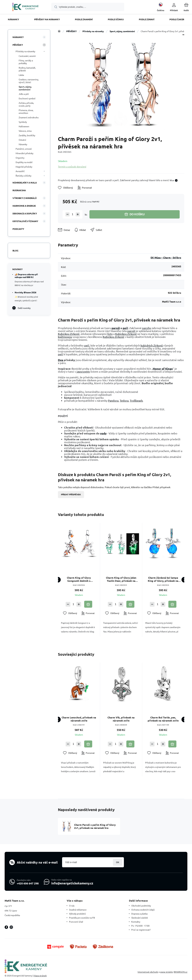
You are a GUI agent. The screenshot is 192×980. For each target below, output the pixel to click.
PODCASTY (18, 229)
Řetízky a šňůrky (23, 176)
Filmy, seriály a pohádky (26, 62)
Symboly (23, 122)
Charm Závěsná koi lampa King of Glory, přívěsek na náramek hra (163, 579)
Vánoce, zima (25, 131)
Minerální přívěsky (24, 153)
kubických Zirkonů (152, 345)
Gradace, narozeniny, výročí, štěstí (29, 81)
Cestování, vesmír (27, 56)
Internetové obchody (148, 972)
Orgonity (20, 158)
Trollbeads (136, 401)
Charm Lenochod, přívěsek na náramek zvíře (79, 719)
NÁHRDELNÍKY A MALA (25, 183)
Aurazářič (20, 171)
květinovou (65, 337)
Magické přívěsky (24, 167)
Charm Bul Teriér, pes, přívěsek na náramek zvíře (163, 719)
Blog (15, 250)
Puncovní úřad (76, 922)
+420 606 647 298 (28, 883)
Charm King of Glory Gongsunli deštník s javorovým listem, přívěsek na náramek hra (79, 579)
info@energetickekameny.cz (72, 883)
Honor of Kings (163, 369)
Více (172, 180)
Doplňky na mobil (24, 162)
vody (103, 433)
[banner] (25, 7)
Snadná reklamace (78, 910)
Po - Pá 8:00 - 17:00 (140, 926)
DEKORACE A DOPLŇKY (25, 213)
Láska (21, 75)
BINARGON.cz (181, 972)
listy (110, 334)
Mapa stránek (40, 976)
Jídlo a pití (24, 94)
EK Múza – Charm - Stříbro (166, 258)
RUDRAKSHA (19, 190)
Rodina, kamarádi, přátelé (27, 69)
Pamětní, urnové (24, 149)
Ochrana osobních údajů (143, 910)
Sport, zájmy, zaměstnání (122, 31)
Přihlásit (118, 862)
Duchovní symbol (27, 98)
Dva (60, 360)
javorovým (83, 371)
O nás (72, 906)
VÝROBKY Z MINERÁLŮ (25, 198)
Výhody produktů (77, 914)
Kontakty (136, 922)
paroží (116, 328)
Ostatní (22, 140)
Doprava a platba (139, 914)
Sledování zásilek (140, 918)
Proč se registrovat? (141, 930)
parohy (147, 328)
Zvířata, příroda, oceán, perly (26, 104)
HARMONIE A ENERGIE (24, 206)
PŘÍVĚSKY (71, 31)
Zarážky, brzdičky (27, 135)
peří (125, 328)
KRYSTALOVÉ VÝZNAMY (25, 221)
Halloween (24, 126)
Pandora (113, 401)
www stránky (167, 972)
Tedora (124, 401)
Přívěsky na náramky (93, 31)
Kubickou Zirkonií (69, 334)
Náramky (23, 144)
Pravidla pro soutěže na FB (82, 918)
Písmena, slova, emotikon (26, 111)
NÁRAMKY (18, 37)
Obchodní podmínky (141, 906)
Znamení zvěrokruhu (29, 117)
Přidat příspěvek (71, 495)
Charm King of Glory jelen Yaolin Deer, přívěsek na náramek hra (121, 579)
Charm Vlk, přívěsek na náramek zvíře (121, 719)
